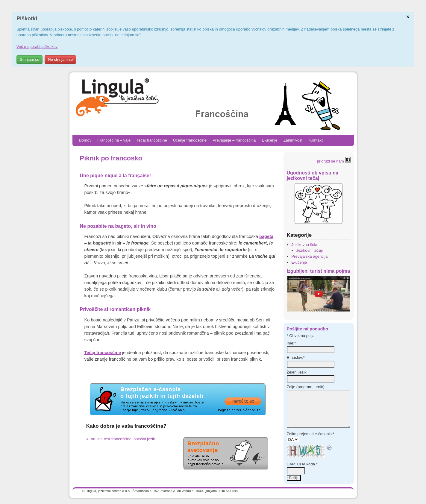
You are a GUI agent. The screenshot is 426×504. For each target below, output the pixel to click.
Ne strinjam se (60, 59)
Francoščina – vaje (114, 140)
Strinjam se (29, 59)
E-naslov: (296, 357)
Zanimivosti (294, 140)
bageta (266, 236)
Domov (85, 140)
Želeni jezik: (297, 372)
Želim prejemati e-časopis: (311, 434)
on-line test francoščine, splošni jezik (123, 439)
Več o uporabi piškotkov (37, 47)
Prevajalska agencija (309, 256)
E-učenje (269, 140)
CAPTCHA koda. (302, 464)
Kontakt (316, 140)
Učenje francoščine (190, 140)
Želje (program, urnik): (306, 387)
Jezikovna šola (304, 245)
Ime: (291, 343)
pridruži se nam (334, 161)
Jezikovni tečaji (309, 250)
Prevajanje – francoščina (234, 140)
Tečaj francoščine (152, 140)
